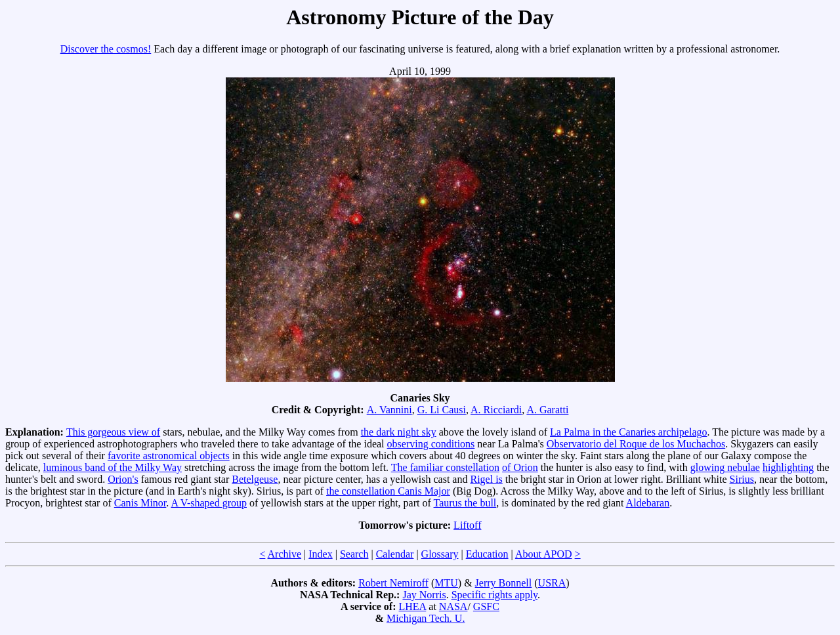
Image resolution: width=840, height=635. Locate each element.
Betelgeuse (255, 479)
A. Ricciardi (496, 410)
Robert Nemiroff (393, 583)
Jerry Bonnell (504, 583)
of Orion (520, 467)
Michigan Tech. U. (426, 618)
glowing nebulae (725, 467)
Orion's (123, 479)
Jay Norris (424, 595)
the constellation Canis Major (388, 491)
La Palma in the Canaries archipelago (628, 432)
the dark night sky (399, 432)
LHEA (413, 606)
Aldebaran (648, 503)
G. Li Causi (442, 410)
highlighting (788, 467)
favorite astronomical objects (169, 456)
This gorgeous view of (113, 432)
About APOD (544, 554)
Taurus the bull (465, 503)
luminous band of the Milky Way (113, 467)
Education (487, 554)
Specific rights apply (494, 595)
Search (354, 554)
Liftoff (467, 525)
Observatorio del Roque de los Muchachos (636, 444)
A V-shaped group (209, 503)
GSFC (486, 606)
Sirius (742, 479)
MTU (446, 583)
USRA (552, 583)
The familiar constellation (445, 467)
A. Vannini (389, 410)
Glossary (440, 554)
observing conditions (431, 444)
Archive (285, 554)
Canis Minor (140, 503)
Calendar (395, 554)
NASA (453, 606)
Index (320, 554)
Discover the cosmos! (106, 49)
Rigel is (486, 479)
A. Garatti (547, 410)
